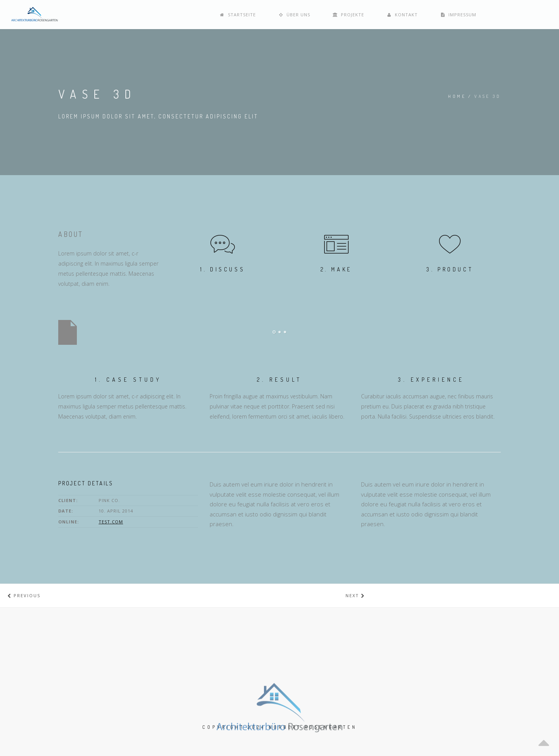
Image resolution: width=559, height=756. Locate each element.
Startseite (324, 15)
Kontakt (475, 15)
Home (457, 96)
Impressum (527, 15)
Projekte (426, 15)
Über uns (376, 15)
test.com (111, 522)
